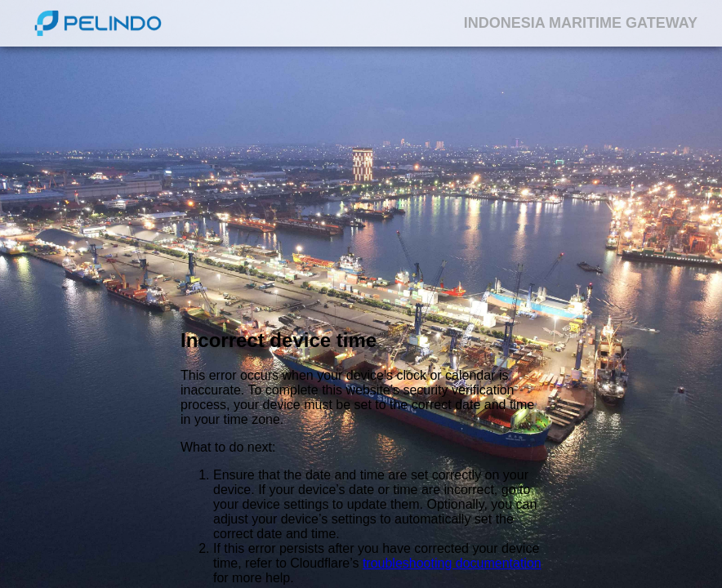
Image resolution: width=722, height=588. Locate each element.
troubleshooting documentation (452, 563)
